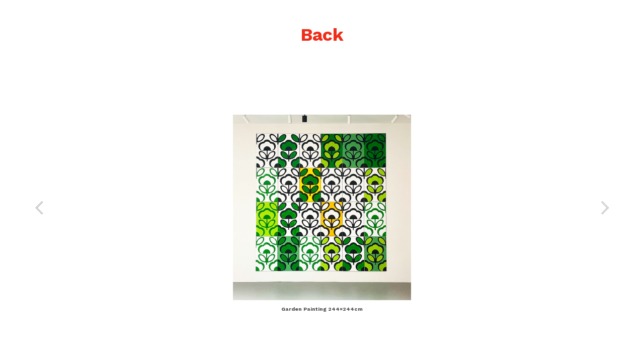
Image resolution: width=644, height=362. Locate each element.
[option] (322, 214)
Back (322, 35)
